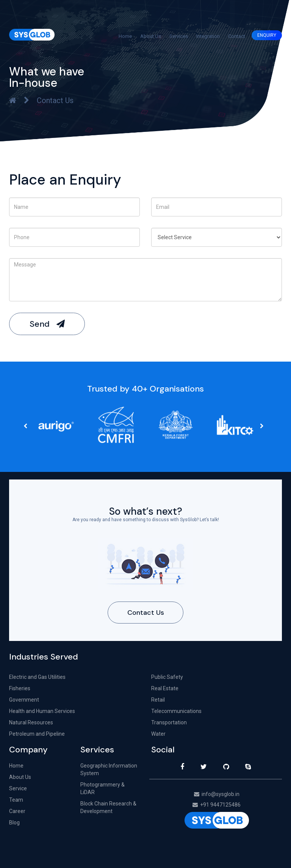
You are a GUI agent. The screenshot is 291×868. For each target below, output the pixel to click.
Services (179, 36)
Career (17, 811)
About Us (151, 36)
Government (24, 700)
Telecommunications (176, 711)
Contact (237, 36)
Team (16, 800)
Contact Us (146, 613)
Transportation (169, 722)
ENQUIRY (267, 35)
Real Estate (165, 688)
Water (158, 734)
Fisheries (20, 688)
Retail (158, 700)
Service (18, 788)
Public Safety (167, 677)
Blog (14, 823)
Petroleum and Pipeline (37, 734)
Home (125, 36)
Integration (208, 36)
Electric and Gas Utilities (37, 677)
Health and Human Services (42, 711)
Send (47, 324)
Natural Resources (31, 722)
